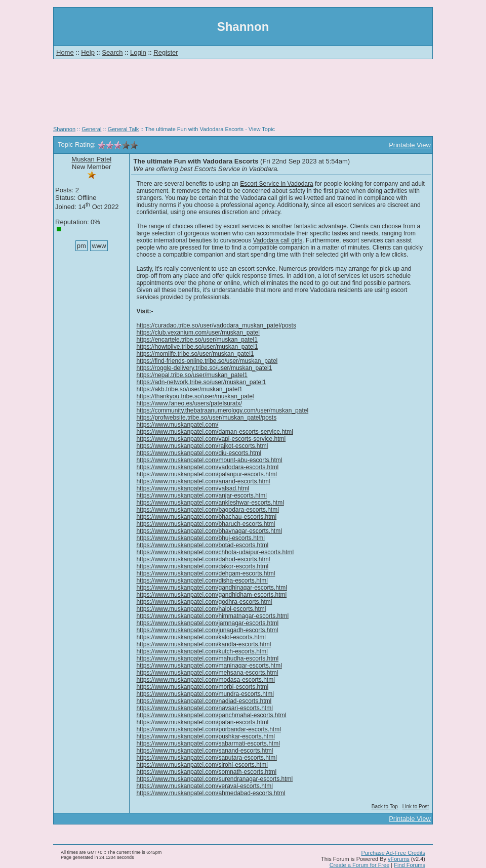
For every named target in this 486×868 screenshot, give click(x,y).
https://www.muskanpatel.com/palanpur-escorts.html (206, 474)
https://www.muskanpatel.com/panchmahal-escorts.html (211, 715)
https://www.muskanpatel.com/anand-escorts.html (203, 481)
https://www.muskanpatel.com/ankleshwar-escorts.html (210, 503)
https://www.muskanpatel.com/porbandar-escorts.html (208, 729)
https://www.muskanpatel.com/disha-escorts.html (202, 581)
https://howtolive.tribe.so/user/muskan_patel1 (197, 347)
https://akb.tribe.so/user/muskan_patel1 (189, 389)
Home (65, 52)
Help (88, 52)
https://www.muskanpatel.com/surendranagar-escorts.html (214, 779)
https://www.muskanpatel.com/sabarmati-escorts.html (208, 743)
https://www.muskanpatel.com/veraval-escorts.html (204, 786)
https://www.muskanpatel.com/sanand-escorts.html (205, 751)
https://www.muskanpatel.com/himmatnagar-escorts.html (212, 616)
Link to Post (416, 807)
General (91, 129)
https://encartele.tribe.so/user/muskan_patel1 (197, 340)
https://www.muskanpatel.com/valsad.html (193, 488)
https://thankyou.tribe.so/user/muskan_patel (195, 396)
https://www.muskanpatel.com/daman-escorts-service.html (214, 432)
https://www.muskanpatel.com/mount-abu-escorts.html (209, 460)
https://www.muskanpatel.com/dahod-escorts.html (203, 559)
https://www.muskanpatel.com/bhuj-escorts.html (200, 538)
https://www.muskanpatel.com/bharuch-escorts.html (206, 524)
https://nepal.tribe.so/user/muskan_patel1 (192, 375)
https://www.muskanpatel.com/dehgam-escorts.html (206, 573)
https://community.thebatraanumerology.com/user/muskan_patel (222, 410)
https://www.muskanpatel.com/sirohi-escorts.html (202, 765)
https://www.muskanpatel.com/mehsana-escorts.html (207, 673)
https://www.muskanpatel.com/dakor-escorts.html (202, 566)
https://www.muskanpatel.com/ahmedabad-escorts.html (211, 793)
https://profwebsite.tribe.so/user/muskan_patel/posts (206, 418)
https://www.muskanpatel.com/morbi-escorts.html (202, 687)
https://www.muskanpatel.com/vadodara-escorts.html (207, 467)
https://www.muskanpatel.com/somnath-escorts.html (206, 772)
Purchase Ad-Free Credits (393, 853)
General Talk (124, 129)
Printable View (410, 145)
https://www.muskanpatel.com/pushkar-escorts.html (205, 736)
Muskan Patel (91, 159)
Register (166, 52)
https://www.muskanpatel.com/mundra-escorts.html (205, 694)
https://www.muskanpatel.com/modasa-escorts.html (205, 680)
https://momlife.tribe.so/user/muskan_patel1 (195, 354)
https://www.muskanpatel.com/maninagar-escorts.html (209, 666)
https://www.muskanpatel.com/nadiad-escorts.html (204, 701)
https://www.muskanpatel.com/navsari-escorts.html (204, 708)
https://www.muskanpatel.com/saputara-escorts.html (206, 758)
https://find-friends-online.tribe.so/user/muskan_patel (207, 361)
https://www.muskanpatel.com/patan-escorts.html (202, 722)
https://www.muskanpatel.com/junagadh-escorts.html (207, 630)
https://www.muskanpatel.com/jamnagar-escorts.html (207, 623)
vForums (399, 859)
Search (112, 52)
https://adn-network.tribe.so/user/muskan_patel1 (201, 382)
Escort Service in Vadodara (277, 184)
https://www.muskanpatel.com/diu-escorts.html (199, 453)
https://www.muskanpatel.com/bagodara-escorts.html (207, 510)
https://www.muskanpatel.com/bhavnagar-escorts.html (209, 531)
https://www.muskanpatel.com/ (177, 425)
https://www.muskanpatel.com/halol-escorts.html (201, 609)
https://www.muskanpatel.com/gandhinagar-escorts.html (211, 588)
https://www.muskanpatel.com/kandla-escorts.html (204, 644)
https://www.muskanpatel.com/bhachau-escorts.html (206, 517)
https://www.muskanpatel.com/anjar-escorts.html (201, 495)
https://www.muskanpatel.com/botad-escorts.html (202, 545)
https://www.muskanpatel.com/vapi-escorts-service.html (211, 439)
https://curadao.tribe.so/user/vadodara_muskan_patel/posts (216, 325)
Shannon (64, 129)
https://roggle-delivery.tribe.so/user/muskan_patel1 (204, 368)
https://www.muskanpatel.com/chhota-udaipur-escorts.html (215, 552)
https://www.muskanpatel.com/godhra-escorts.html (204, 602)
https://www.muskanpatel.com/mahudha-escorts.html (207, 658)
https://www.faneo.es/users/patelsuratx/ (189, 403)
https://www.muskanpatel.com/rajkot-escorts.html (202, 446)
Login (138, 52)
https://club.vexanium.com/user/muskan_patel (198, 333)
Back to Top (385, 807)
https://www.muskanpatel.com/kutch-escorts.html (202, 651)
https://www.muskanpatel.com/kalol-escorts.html (201, 637)
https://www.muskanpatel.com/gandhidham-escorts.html (211, 595)
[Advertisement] (243, 96)
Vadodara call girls (278, 240)
